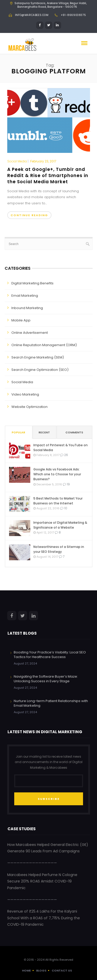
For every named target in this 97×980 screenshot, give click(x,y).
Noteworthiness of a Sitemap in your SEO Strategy (59, 549)
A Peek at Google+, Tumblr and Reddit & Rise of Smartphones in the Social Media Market (48, 176)
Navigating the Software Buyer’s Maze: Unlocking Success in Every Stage (46, 679)
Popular (18, 432)
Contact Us (62, 970)
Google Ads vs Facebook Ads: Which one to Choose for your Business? (57, 474)
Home (26, 970)
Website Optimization (29, 407)
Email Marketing (25, 296)
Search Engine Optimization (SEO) (40, 370)
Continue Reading (29, 215)
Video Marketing (25, 394)
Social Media (17, 161)
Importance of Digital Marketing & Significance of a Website (60, 525)
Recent (44, 432)
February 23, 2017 (43, 161)
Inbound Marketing (27, 308)
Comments (74, 432)
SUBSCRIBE (49, 799)
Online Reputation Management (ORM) (44, 345)
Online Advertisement (30, 333)
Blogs (41, 970)
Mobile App (21, 320)
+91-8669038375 (73, 15)
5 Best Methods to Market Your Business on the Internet (58, 501)
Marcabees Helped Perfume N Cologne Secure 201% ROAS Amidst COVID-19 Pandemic (42, 881)
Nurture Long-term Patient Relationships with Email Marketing (51, 703)
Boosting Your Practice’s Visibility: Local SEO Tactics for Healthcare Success (50, 655)
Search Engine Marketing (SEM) (38, 357)
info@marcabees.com (32, 15)
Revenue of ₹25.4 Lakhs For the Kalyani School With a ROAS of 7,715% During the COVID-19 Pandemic (44, 918)
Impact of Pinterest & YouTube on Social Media (61, 448)
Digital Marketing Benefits (32, 283)
